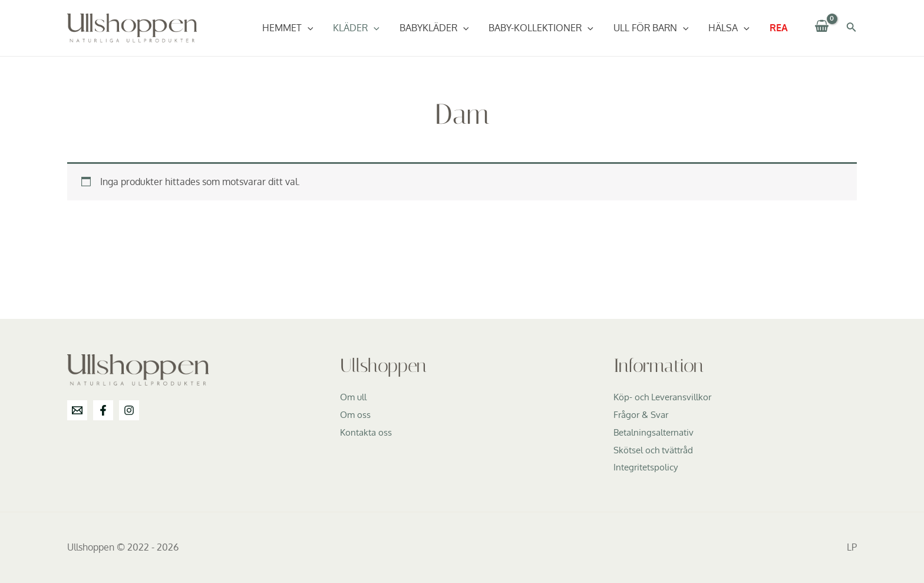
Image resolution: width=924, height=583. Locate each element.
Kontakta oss (367, 432)
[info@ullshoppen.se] (77, 410)
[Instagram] (129, 410)
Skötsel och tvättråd (656, 450)
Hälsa (731, 28)
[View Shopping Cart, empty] (822, 28)
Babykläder (440, 28)
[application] (315, 28)
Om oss (356, 414)
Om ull (354, 397)
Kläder (363, 28)
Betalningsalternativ (656, 432)
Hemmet (296, 28)
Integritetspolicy (648, 467)
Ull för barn (654, 28)
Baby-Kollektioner (545, 28)
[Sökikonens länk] (852, 28)
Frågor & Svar (643, 414)
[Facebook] (103, 410)
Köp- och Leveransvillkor (665, 397)
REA (779, 28)
